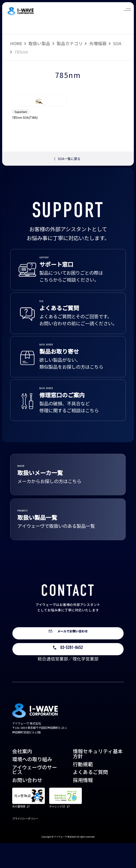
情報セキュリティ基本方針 (98, 779)
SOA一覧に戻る (66, 180)
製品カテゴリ (70, 43)
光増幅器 (98, 43)
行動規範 (83, 789)
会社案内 (22, 776)
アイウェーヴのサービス (35, 794)
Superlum (21, 133)
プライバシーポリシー (25, 843)
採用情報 (83, 805)
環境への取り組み (32, 784)
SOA (117, 43)
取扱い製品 (39, 43)
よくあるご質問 (90, 797)
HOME (16, 43)
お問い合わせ (27, 805)
